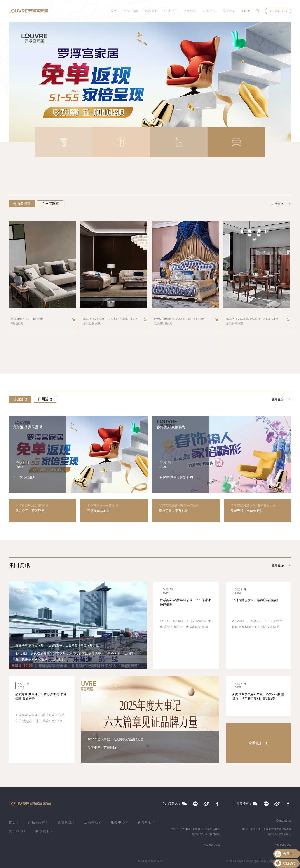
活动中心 (171, 11)
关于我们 (229, 11)
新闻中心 (210, 11)
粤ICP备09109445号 (150, 861)
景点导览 (278, 11)
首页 (113, 11)
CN (244, 11)
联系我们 (43, 831)
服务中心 (190, 11)
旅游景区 (151, 11)
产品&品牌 (131, 11)
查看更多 (278, 204)
